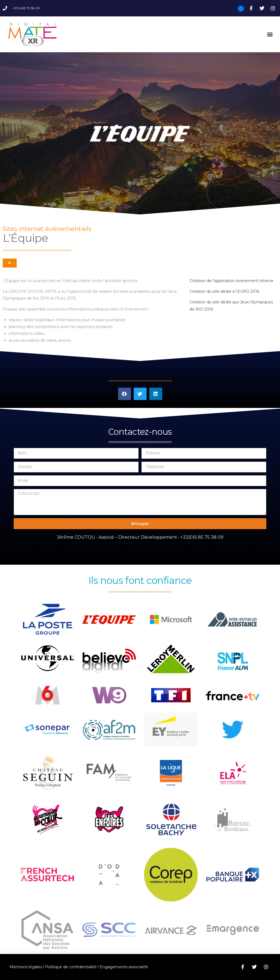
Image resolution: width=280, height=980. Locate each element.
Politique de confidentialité (71, 967)
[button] (270, 34)
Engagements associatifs (124, 967)
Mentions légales (26, 967)
